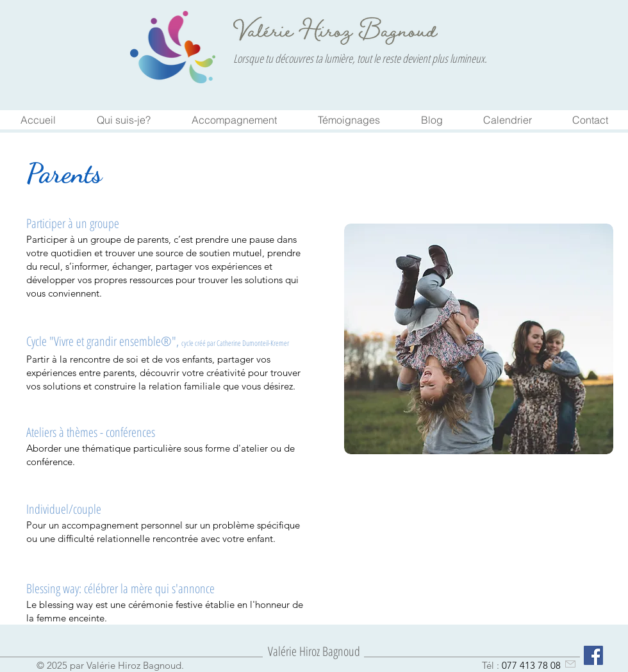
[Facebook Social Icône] (593, 655)
